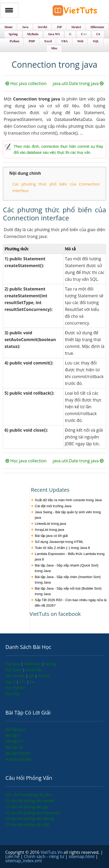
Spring (50, 664)
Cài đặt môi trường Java (53, 506)
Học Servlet (16, 676)
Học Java (13, 664)
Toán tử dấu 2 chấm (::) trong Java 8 (62, 548)
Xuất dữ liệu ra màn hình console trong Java (68, 500)
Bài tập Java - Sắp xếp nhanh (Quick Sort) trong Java (67, 568)
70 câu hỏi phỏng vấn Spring (30, 819)
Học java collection (26, 83)
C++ (23, 682)
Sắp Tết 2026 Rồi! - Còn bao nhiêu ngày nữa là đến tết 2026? (71, 603)
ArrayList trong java (50, 530)
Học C (11, 682)
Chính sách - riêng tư (45, 856)
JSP (32, 676)
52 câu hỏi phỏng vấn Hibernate (33, 813)
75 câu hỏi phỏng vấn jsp (27, 807)
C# (32, 682)
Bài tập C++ (15, 741)
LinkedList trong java (50, 524)
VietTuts (75, 12)
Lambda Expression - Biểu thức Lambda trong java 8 (70, 557)
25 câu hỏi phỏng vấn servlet (30, 801)
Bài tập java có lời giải (51, 536)
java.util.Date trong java (78, 83)
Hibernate (33, 664)
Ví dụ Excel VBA (18, 759)
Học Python (15, 688)
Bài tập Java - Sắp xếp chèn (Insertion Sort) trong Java (68, 580)
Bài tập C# (14, 747)
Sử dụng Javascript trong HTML (59, 542)
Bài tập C (13, 735)
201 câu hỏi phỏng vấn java (29, 795)
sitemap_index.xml (23, 861)
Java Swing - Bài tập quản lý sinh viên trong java (68, 515)
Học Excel (14, 670)
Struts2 (44, 676)
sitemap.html (82, 856)
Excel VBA (34, 670)
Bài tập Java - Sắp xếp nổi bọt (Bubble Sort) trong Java (68, 591)
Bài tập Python (18, 753)
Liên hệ (13, 856)
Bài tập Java (15, 729)
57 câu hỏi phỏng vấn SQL (28, 825)
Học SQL (13, 694)
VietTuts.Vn (52, 852)
